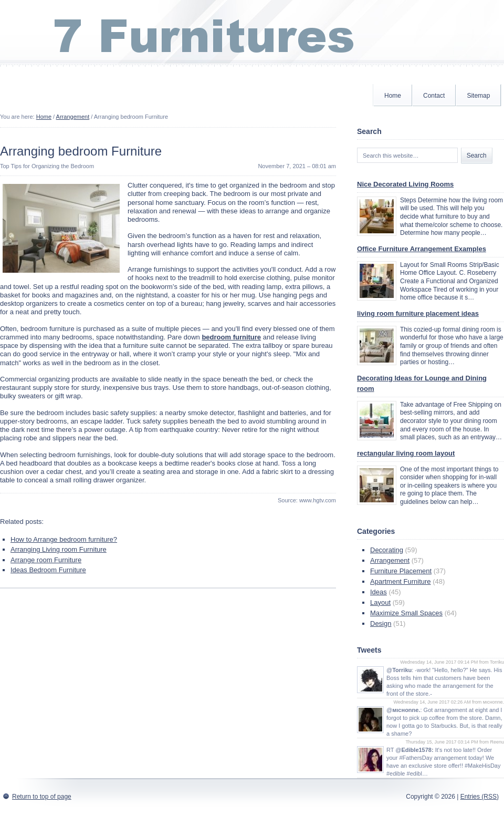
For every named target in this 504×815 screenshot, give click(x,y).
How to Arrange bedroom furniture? (64, 539)
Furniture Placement (401, 571)
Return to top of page (42, 797)
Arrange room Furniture (46, 560)
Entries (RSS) (480, 797)
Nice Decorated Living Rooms (405, 184)
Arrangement (73, 117)
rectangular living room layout (406, 453)
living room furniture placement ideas (418, 313)
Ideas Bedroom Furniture (48, 570)
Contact (434, 96)
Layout (380, 602)
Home (393, 96)
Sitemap (478, 96)
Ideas (379, 592)
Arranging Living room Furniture (59, 549)
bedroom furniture (231, 337)
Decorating (387, 550)
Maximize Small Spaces (406, 613)
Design (381, 623)
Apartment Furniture (401, 581)
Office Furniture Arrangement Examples (422, 249)
